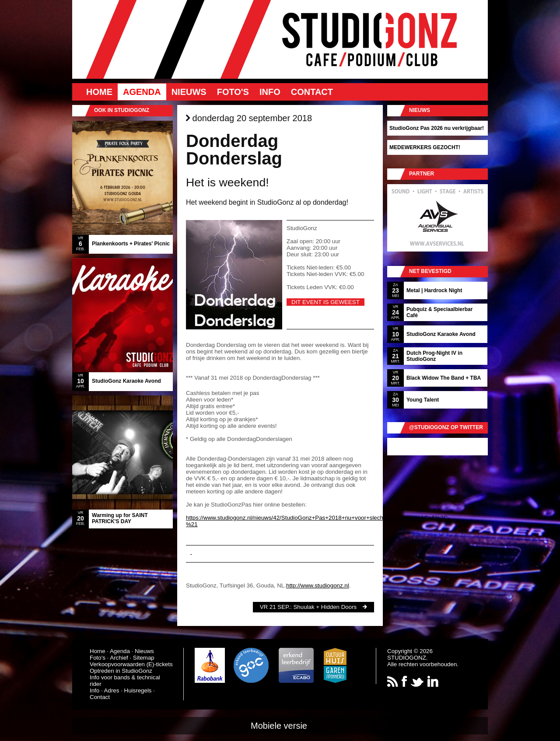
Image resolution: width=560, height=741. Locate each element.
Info (270, 92)
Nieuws (189, 92)
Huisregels (138, 690)
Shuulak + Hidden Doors (325, 607)
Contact (312, 92)
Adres (112, 690)
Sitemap (144, 658)
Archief (119, 658)
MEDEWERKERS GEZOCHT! (425, 147)
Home (99, 92)
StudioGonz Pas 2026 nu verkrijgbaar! (437, 128)
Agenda (142, 92)
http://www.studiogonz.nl (318, 585)
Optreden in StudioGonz (121, 671)
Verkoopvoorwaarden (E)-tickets (131, 664)
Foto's (233, 92)
